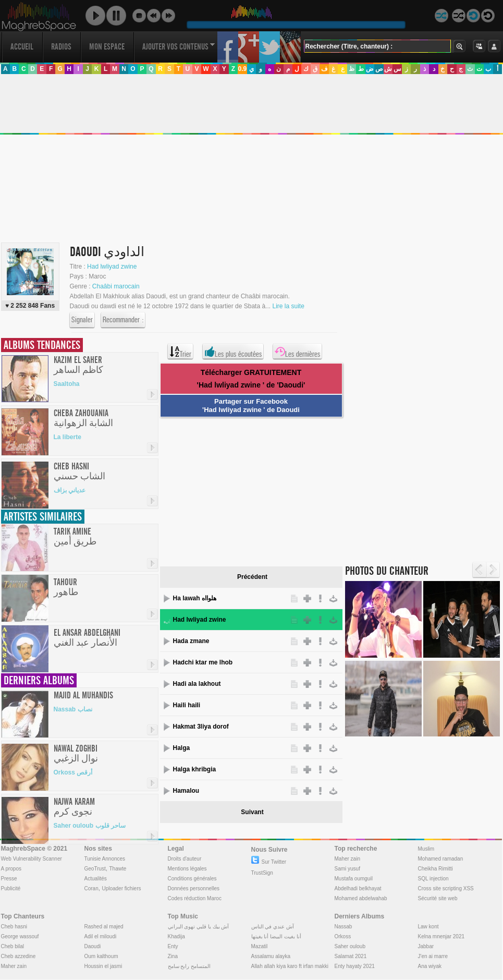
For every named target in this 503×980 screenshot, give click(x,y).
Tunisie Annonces (105, 859)
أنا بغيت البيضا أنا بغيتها (276, 936)
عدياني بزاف (70, 490)
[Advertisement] (248, 490)
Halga (182, 748)
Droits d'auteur (185, 859)
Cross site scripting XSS (446, 888)
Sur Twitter (269, 862)
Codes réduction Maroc (195, 898)
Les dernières (297, 352)
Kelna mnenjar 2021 (441, 936)
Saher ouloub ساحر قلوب (90, 826)
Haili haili (187, 705)
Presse (9, 879)
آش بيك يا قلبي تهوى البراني (199, 927)
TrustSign (262, 873)
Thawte (118, 869)
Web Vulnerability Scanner (32, 859)
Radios (61, 47)
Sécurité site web (438, 898)
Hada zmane (191, 641)
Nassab (343, 927)
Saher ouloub (350, 946)
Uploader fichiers (121, 888)
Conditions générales (192, 879)
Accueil (22, 47)
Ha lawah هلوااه (195, 598)
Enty (173, 946)
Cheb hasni (14, 927)
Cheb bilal (13, 946)
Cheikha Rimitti (435, 869)
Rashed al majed (104, 927)
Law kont (428, 927)
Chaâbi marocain (116, 286)
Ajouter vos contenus (179, 47)
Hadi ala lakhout (197, 684)
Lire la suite (288, 306)
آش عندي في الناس (273, 927)
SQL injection (433, 879)
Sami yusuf (347, 869)
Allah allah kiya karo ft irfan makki (290, 966)
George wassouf (20, 936)
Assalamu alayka (271, 956)
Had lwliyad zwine (112, 267)
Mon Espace (107, 47)
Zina (173, 956)
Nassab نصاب (73, 709)
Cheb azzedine (19, 956)
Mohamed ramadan (441, 859)
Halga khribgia (195, 769)
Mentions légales (187, 869)
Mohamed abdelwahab (361, 898)
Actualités (96, 879)
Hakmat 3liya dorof (201, 727)
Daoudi (93, 946)
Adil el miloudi (101, 936)
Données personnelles (194, 888)
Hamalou (186, 791)
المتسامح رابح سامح (189, 966)
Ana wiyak (430, 966)
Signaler (82, 320)
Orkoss (343, 936)
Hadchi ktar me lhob (203, 662)
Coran (91, 888)
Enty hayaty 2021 (355, 966)
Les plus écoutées (233, 352)
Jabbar (426, 946)
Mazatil (260, 946)
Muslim (426, 849)
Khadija (176, 936)
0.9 (242, 69)
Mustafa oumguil (354, 879)
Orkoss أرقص (73, 772)
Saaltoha (67, 384)
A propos (11, 869)
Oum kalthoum (101, 956)
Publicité (11, 888)
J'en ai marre (433, 956)
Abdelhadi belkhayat (358, 888)
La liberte (68, 437)
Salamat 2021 (351, 956)
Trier (180, 352)
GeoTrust (95, 869)
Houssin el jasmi (103, 966)
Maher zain (347, 859)
